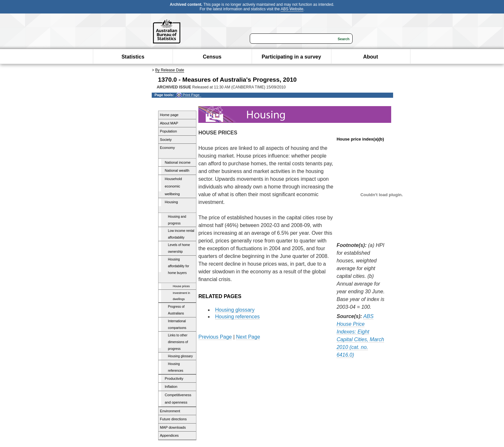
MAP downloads (173, 427)
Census (212, 57)
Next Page (248, 337)
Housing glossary (180, 356)
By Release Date (170, 70)
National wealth (177, 170)
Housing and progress (177, 220)
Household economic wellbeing (174, 186)
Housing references (176, 367)
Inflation (171, 387)
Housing (171, 202)
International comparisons (177, 324)
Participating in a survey (291, 57)
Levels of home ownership (179, 248)
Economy (168, 148)
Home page (169, 115)
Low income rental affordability (181, 234)
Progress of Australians (176, 310)
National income (178, 162)
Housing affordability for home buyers (179, 266)
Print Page (188, 95)
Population (169, 131)
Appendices (169, 435)
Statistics (133, 57)
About (371, 57)
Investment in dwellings (182, 296)
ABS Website (292, 9)
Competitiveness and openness (178, 399)
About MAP (169, 123)
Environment (170, 411)
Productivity (174, 379)
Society (166, 140)
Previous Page (215, 337)
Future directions (173, 419)
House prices (181, 286)
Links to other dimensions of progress (178, 342)
